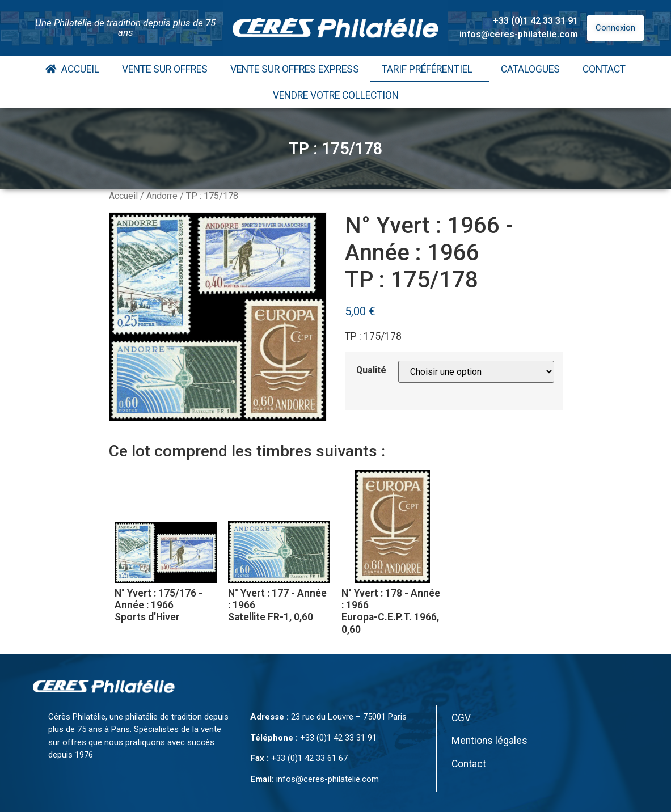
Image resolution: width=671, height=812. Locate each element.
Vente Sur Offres (165, 69)
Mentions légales (489, 741)
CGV (461, 718)
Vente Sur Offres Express (295, 69)
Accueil (72, 69)
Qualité (371, 370)
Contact (604, 69)
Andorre (162, 196)
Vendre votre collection (336, 95)
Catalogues (530, 69)
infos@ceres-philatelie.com (519, 34)
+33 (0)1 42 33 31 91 (535, 21)
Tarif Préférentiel (430, 69)
